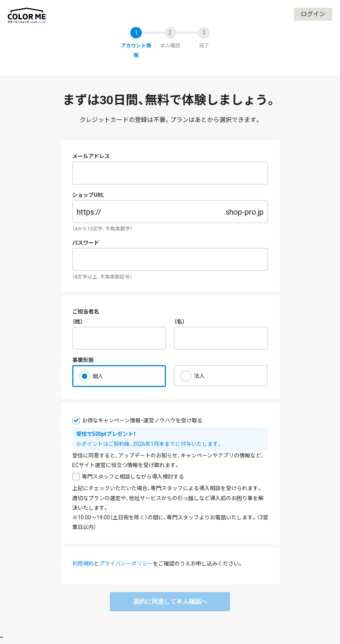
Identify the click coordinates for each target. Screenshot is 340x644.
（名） (179, 322)
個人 (98, 376)
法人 (199, 376)
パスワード (86, 243)
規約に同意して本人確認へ (170, 601)
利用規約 (83, 564)
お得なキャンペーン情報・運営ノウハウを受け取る (142, 420)
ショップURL (88, 195)
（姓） (78, 322)
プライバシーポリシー (126, 564)
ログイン (313, 14)
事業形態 (83, 360)
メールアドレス (91, 156)
